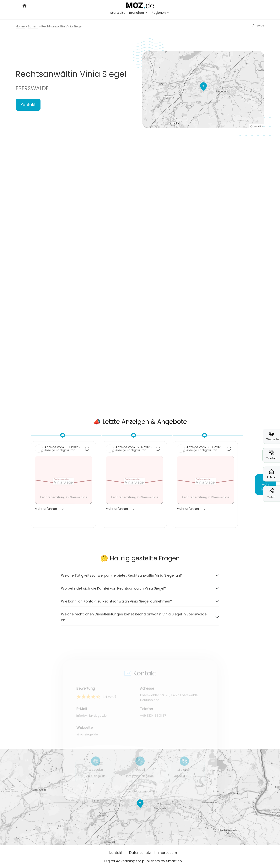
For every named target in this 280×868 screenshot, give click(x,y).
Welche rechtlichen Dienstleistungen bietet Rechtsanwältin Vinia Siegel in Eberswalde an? (134, 620)
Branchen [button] (137, 13)
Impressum (167, 853)
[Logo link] (140, 5)
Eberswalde (32, 88)
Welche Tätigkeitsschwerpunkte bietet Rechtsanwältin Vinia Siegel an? (121, 578)
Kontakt (28, 105)
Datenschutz (140, 853)
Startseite (118, 13)
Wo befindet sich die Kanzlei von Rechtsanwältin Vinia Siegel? (113, 591)
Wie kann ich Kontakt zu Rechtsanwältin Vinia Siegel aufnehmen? (116, 604)
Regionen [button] (159, 13)
